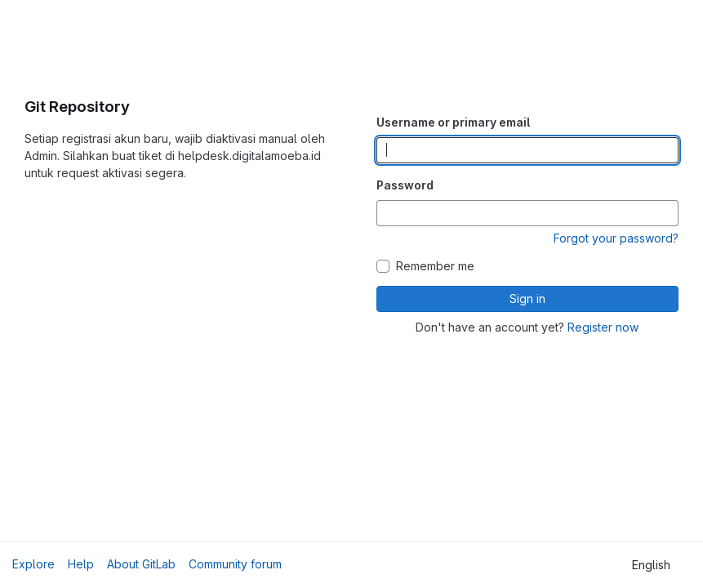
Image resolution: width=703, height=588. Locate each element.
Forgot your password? (616, 238)
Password (405, 185)
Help (81, 564)
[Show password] (665, 213)
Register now (603, 327)
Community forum (235, 564)
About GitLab (141, 564)
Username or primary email (453, 122)
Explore (33, 564)
